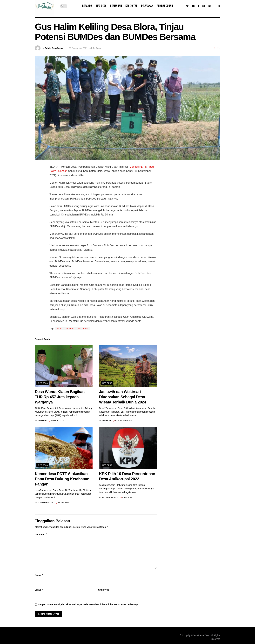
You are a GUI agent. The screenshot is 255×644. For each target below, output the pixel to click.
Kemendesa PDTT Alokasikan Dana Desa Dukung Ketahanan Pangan (62, 479)
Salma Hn (42, 421)
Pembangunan (165, 6)
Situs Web (104, 590)
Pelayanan (147, 6)
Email (39, 590)
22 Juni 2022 (62, 503)
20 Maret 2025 (56, 421)
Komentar (41, 534)
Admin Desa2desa (54, 48)
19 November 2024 (123, 421)
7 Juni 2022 (126, 498)
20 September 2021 (78, 48)
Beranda (87, 6)
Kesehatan (131, 6)
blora (60, 329)
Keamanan (116, 6)
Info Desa (101, 6)
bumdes (70, 329)
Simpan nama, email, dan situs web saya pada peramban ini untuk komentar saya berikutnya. (88, 604)
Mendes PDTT (138, 167)
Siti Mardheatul (46, 503)
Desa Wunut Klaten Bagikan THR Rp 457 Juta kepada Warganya (60, 397)
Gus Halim (83, 329)
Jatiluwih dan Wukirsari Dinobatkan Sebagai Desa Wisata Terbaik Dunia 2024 (123, 397)
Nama (39, 575)
